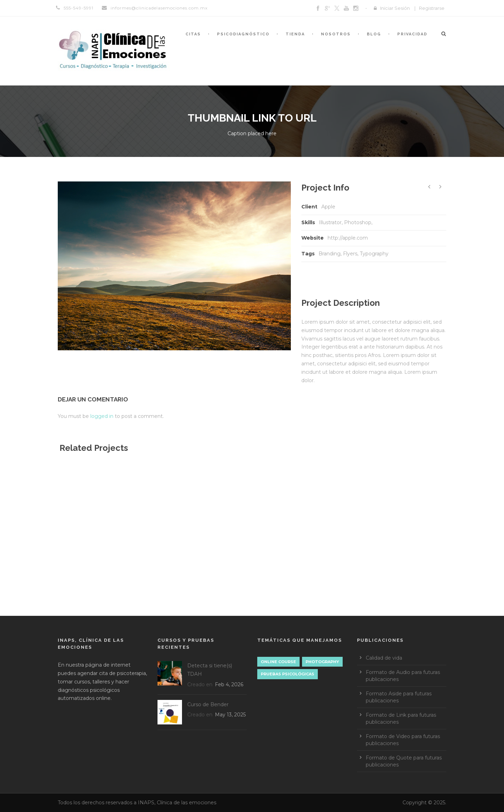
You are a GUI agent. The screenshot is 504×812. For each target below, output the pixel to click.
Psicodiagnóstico (243, 34)
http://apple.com (348, 238)
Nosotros (336, 34)
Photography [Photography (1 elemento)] (322, 662)
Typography (374, 254)
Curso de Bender (208, 704)
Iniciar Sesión (395, 8)
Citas (193, 34)
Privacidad (412, 34)
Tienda (295, 34)
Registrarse (432, 8)
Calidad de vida (384, 658)
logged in (102, 416)
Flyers (350, 254)
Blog (374, 34)
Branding (330, 254)
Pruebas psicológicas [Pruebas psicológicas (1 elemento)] (288, 674)
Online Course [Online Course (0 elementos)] (278, 662)
